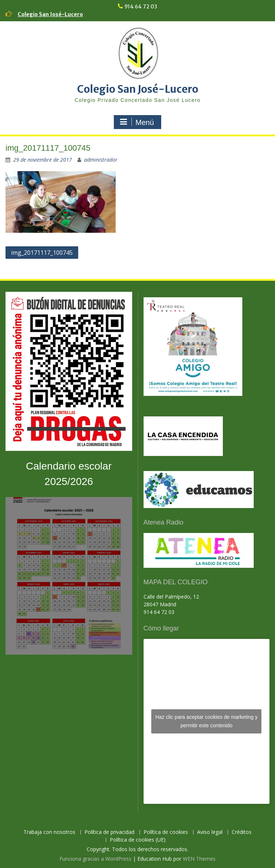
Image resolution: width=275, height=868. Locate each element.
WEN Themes (199, 859)
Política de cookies (166, 832)
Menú (137, 122)
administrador (101, 160)
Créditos (242, 832)
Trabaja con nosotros (49, 832)
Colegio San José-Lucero (50, 14)
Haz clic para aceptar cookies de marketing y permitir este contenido (207, 721)
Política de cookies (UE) (138, 840)
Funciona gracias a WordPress (95, 859)
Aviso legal (210, 832)
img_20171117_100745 (42, 253)
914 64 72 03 (141, 7)
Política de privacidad (109, 832)
